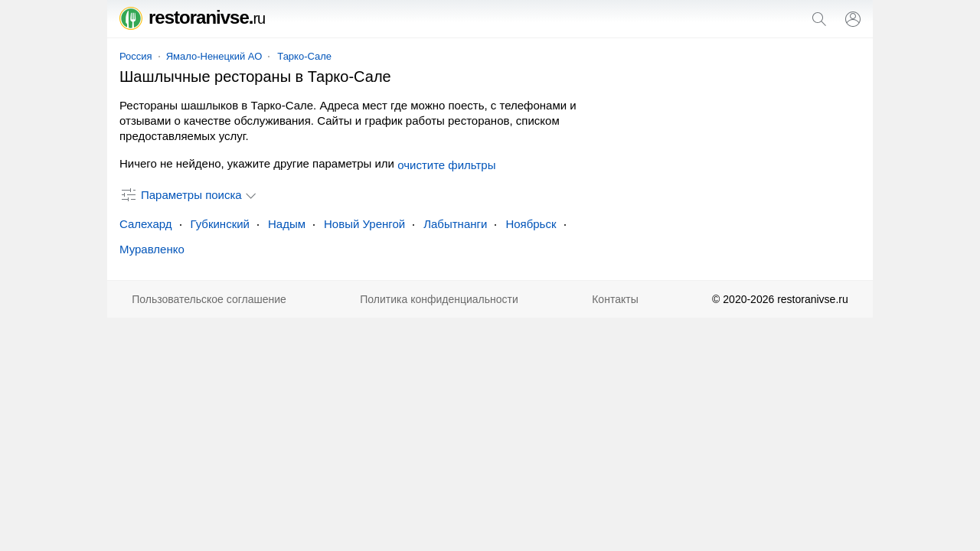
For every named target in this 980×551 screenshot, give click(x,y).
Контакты (615, 299)
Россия (136, 56)
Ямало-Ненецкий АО (214, 56)
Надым (287, 224)
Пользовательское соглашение (209, 299)
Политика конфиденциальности (439, 299)
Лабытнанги (455, 224)
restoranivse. (192, 17)
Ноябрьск (531, 224)
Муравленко (152, 249)
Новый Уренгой (364, 224)
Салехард (146, 224)
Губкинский (220, 224)
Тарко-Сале (304, 56)
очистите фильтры (446, 165)
